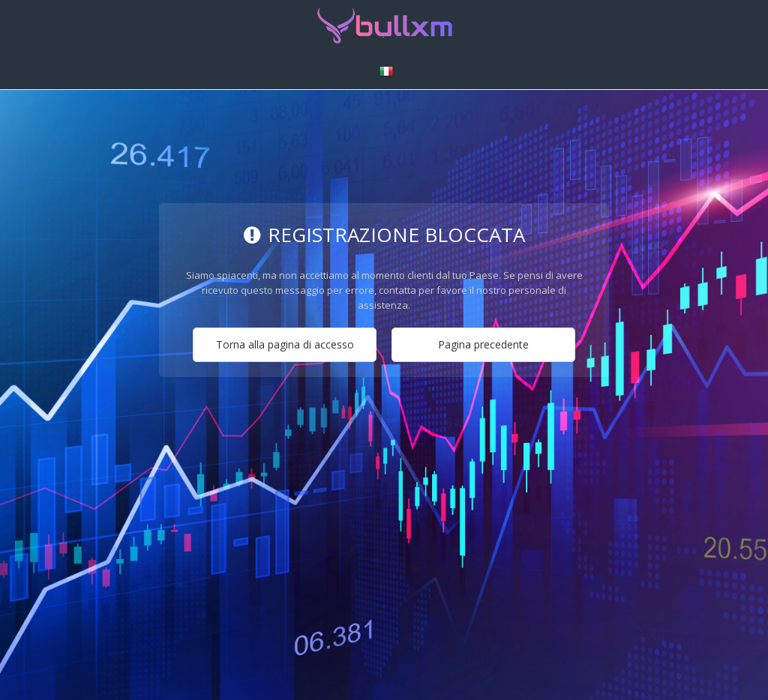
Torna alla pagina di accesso (285, 344)
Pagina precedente (483, 344)
